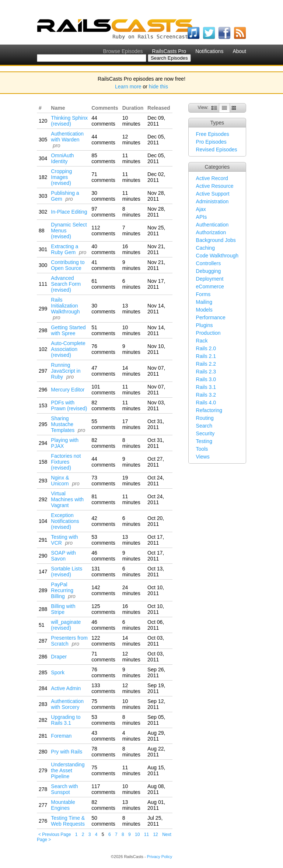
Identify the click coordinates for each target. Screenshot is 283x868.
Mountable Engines (63, 805)
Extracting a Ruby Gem (64, 249)
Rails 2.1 (206, 356)
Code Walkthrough (217, 256)
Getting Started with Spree (68, 330)
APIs (202, 217)
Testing (204, 441)
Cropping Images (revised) (61, 177)
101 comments (103, 390)
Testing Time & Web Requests (68, 821)
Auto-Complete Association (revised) (68, 349)
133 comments (103, 688)
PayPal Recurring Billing (62, 590)
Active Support (213, 194)
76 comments (103, 349)
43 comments (103, 736)
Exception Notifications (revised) (65, 521)
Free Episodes (213, 134)
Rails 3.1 (206, 387)
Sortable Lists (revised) (67, 572)
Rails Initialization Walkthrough (65, 306)
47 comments (103, 371)
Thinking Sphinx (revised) (69, 121)
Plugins (205, 325)
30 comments (103, 196)
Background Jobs (216, 240)
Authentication (212, 225)
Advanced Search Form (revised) (66, 284)
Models (204, 310)
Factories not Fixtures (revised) (66, 462)
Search (204, 426)
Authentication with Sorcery (67, 704)
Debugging (209, 271)
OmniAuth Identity (62, 158)
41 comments (103, 265)
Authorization (211, 232)
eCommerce (210, 287)
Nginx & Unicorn (60, 481)
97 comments (103, 212)
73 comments (103, 481)
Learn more (128, 87)
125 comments (103, 609)
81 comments (103, 499)
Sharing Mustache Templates (63, 424)
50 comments (103, 821)
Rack (202, 341)
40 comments (103, 249)
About (239, 51)
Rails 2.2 (206, 364)
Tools (202, 449)
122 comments (103, 641)
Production (208, 333)
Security (205, 433)
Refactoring (209, 410)
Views (203, 457)
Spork (58, 672)
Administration (212, 201)
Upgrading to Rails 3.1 (66, 720)
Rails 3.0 (206, 379)
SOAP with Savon (63, 556)
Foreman (61, 736)
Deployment (210, 279)
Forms (203, 294)
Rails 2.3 (206, 372)
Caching (205, 248)
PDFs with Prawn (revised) (69, 405)
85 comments (103, 158)
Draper (59, 657)
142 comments (103, 590)
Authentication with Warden (67, 137)
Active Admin (66, 688)
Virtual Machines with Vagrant (67, 499)
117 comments (103, 789)
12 (155, 834)
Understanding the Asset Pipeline (68, 770)
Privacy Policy (160, 857)
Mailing (204, 302)
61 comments (103, 284)
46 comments (103, 556)
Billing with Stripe (63, 609)
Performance (211, 317)
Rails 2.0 (206, 348)
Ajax (201, 209)
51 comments (103, 330)
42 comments (103, 521)
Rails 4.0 (206, 403)
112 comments (103, 231)
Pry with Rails (67, 752)
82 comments (103, 405)
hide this (158, 87)
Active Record (212, 178)
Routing (205, 418)
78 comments (103, 752)
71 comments (103, 177)
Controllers (209, 263)
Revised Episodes (217, 150)
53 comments (103, 540)
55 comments (103, 424)
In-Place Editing (69, 212)
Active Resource (215, 186)
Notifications (209, 51)
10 (137, 834)
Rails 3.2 (206, 395)
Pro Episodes (211, 142)
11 (146, 834)
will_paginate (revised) (66, 625)
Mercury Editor (68, 390)
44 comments (103, 121)
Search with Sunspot (64, 789)
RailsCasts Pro (169, 51)
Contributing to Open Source (68, 265)
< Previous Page (55, 834)
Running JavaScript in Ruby (66, 371)
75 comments (103, 704)
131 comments (103, 572)
